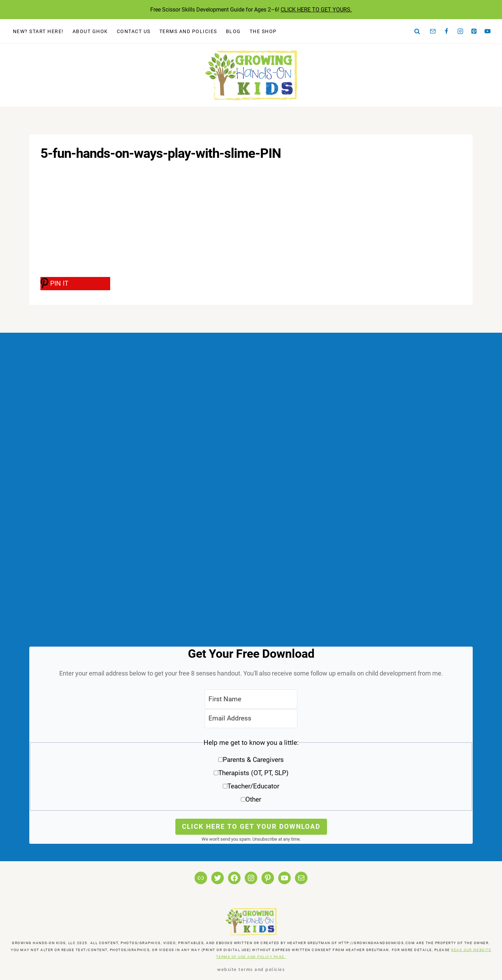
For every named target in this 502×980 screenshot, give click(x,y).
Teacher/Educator (253, 786)
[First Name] (251, 699)
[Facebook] (447, 31)
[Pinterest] (474, 31)
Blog (233, 31)
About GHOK (90, 31)
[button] (251, 774)
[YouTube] (488, 31)
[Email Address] (251, 719)
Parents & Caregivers (253, 760)
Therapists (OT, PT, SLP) (253, 773)
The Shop (263, 31)
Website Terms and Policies (251, 969)
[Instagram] (460, 31)
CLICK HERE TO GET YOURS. (316, 10)
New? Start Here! (38, 31)
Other (253, 799)
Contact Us (134, 31)
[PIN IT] (75, 284)
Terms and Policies (188, 31)
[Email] (433, 31)
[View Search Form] (417, 31)
